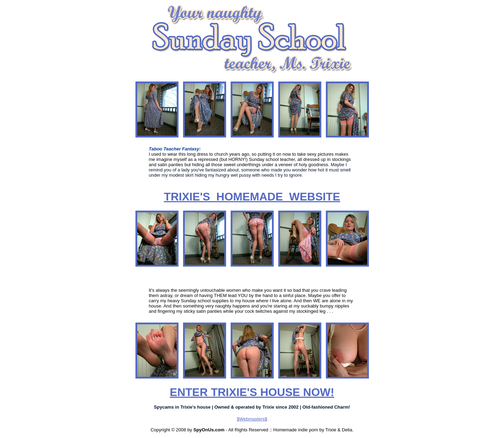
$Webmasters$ (252, 419)
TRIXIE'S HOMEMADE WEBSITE (252, 197)
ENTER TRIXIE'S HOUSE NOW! (252, 392)
